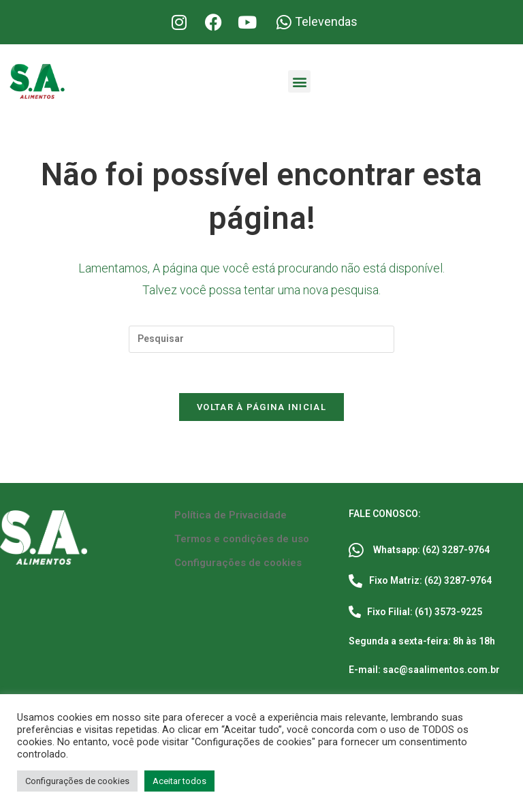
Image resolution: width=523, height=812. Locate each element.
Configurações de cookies (238, 564)
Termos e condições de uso (242, 540)
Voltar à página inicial (261, 408)
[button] (299, 81)
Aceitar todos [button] (179, 781)
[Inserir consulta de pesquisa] (261, 339)
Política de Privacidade (231, 516)
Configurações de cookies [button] (77, 781)
